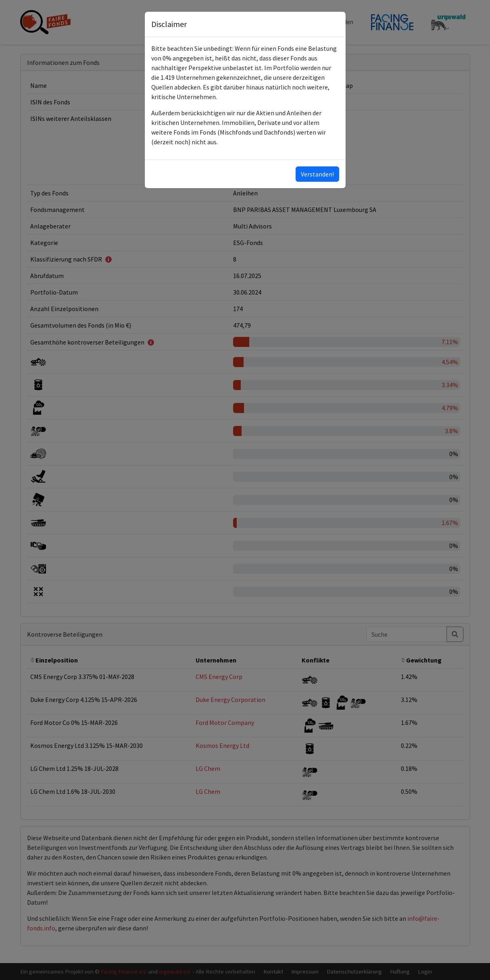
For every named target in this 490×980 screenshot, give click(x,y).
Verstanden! (317, 174)
